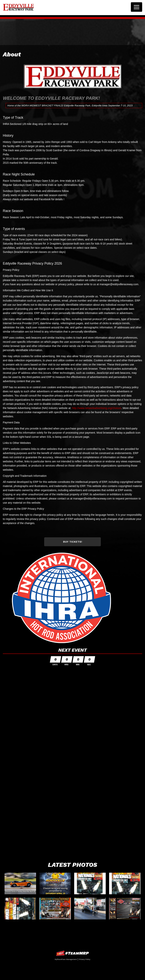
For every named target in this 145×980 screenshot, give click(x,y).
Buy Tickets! (72, 542)
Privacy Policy (84, 959)
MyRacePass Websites (72, 953)
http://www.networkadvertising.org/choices (97, 408)
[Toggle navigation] (137, 7)
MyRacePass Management (66, 959)
